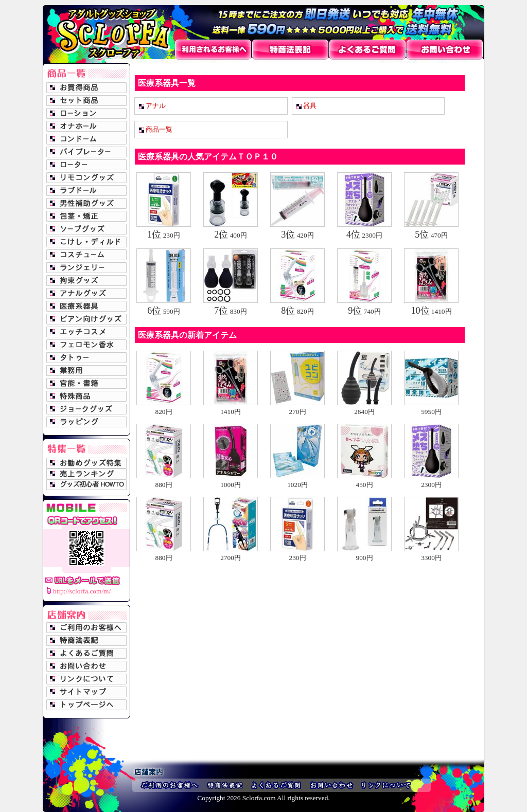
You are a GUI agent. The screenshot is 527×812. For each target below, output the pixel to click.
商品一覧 (159, 129)
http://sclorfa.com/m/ (82, 591)
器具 (310, 106)
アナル (156, 106)
